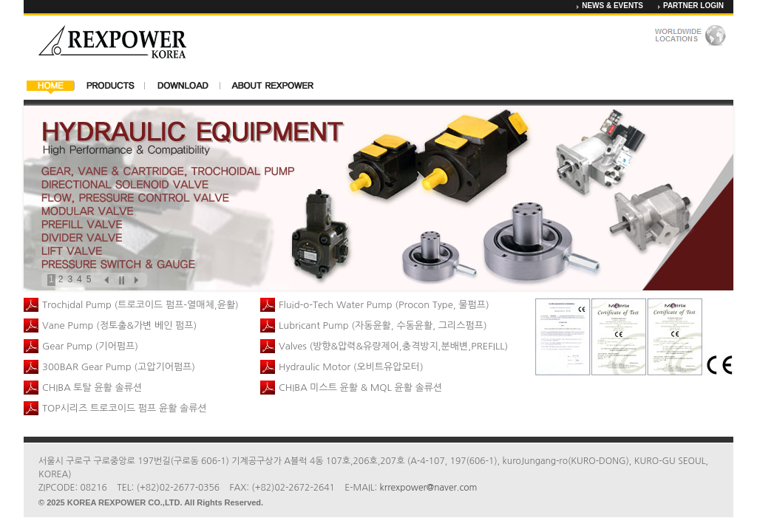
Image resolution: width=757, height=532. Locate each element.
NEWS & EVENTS (612, 6)
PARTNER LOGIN (693, 6)
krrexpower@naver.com (429, 488)
